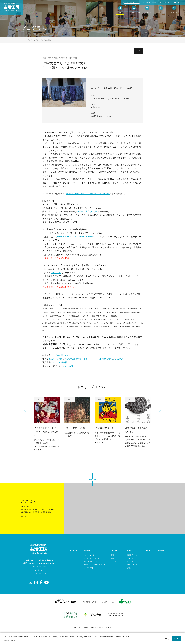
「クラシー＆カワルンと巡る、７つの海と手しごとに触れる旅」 (88, 194)
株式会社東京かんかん (88, 212)
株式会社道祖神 (56, 359)
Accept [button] (177, 638)
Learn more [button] (9, 640)
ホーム (23, 40)
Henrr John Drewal (104, 359)
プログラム (115, 551)
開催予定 (114, 558)
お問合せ (161, 551)
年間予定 (114, 561)
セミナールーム (89, 555)
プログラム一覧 (33, 40)
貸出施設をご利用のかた (152, 2)
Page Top (92, 480)
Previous (26, 410)
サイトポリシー (39, 570)
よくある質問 (88, 568)
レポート (130, 558)
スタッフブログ (132, 561)
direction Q (68, 366)
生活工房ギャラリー (90, 561)
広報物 (129, 568)
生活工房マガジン (133, 555)
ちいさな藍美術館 (73, 359)
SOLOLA (119, 359)
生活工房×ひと (132, 565)
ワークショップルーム (91, 558)
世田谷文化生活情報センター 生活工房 (14, 8)
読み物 (129, 551)
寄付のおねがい (132, 2)
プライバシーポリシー (39, 566)
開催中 (114, 555)
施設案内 (87, 551)
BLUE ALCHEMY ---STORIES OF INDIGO (76, 237)
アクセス (149, 551)
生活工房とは (73, 551)
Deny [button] (167, 638)
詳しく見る (24, 516)
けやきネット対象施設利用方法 (94, 565)
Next (159, 410)
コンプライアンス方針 (39, 574)
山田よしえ (56, 273)
